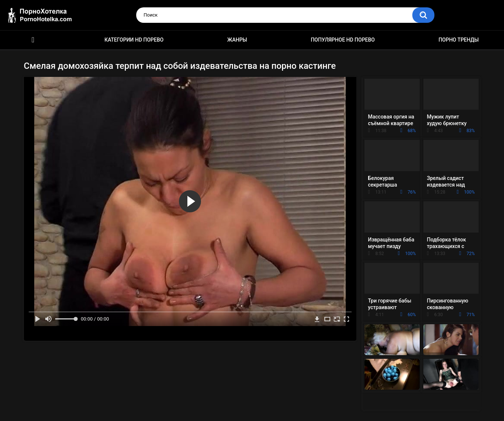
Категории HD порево (134, 40)
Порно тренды (459, 40)
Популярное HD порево (343, 40)
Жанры (237, 40)
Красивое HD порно (33, 40)
